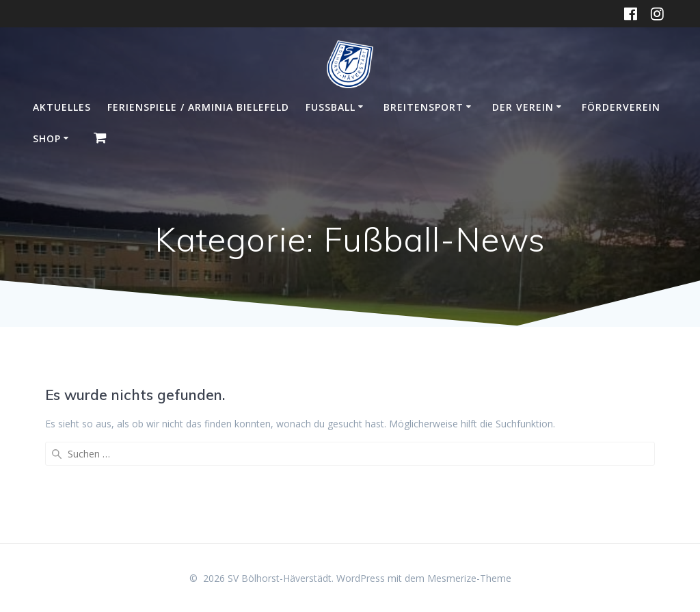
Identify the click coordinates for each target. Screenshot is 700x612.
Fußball (331, 107)
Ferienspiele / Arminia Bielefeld (198, 107)
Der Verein (523, 107)
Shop (47, 138)
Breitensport (423, 107)
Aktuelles (62, 107)
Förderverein (621, 107)
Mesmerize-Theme (469, 578)
